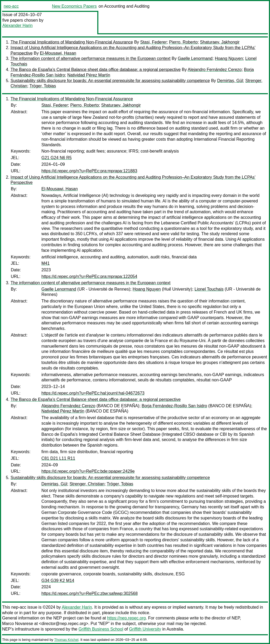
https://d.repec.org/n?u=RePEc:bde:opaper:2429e (88, 471)
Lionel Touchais (209, 289)
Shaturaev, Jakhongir (220, 42)
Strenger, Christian (87, 484)
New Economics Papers (74, 6)
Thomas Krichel (66, 640)
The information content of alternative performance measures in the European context (91, 58)
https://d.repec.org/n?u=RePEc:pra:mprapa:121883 (89, 171)
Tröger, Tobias (43, 86)
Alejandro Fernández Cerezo (215, 70)
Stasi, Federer (153, 42)
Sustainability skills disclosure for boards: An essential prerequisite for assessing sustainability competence (110, 81)
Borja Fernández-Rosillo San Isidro (174, 406)
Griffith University (145, 629)
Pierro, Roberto (183, 42)
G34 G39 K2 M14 (58, 581)
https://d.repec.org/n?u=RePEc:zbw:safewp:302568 (90, 593)
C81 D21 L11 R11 (58, 458)
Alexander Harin (18, 25)
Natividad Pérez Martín (89, 75)
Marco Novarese (18, 624)
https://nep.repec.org (126, 618)
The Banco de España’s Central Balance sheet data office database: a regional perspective (96, 70)
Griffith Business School (101, 629)
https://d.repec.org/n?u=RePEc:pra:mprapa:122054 (89, 276)
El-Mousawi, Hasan (58, 53)
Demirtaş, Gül (230, 81)
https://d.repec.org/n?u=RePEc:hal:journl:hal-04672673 (93, 393)
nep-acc (11, 6)
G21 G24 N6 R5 (57, 158)
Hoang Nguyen (229, 58)
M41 (45, 263)
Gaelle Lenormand (195, 58)
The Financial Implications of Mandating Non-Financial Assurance (72, 42)
